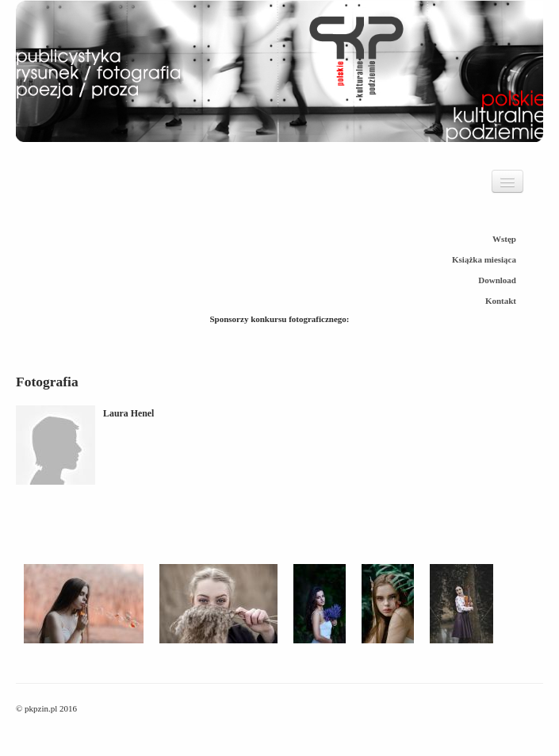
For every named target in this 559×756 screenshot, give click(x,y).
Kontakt (501, 301)
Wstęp (504, 239)
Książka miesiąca (484, 259)
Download (497, 280)
